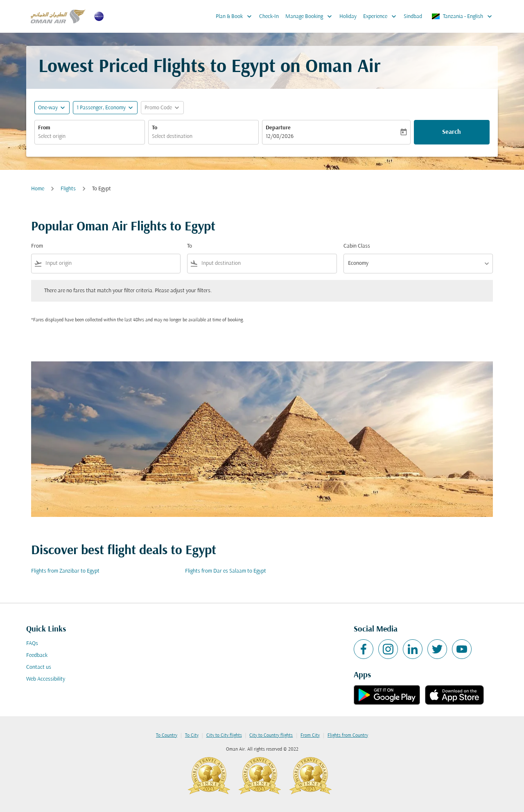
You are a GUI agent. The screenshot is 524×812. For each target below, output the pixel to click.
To (155, 128)
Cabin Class (357, 246)
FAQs (32, 644)
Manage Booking (311, 16)
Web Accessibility (46, 679)
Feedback (37, 655)
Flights (68, 189)
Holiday (348, 17)
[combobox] (90, 136)
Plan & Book (236, 16)
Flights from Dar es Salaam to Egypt (226, 571)
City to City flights (224, 735)
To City (192, 735)
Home (38, 189)
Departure (278, 128)
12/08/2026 (280, 136)
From (44, 128)
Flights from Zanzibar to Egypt (65, 571)
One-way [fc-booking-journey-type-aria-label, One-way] (48, 108)
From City (310, 735)
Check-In (269, 17)
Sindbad (413, 17)
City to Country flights (271, 735)
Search (452, 132)
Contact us (39, 667)
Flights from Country (348, 735)
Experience (382, 16)
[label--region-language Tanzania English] (462, 16)
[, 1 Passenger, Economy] (101, 108)
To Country (167, 735)
